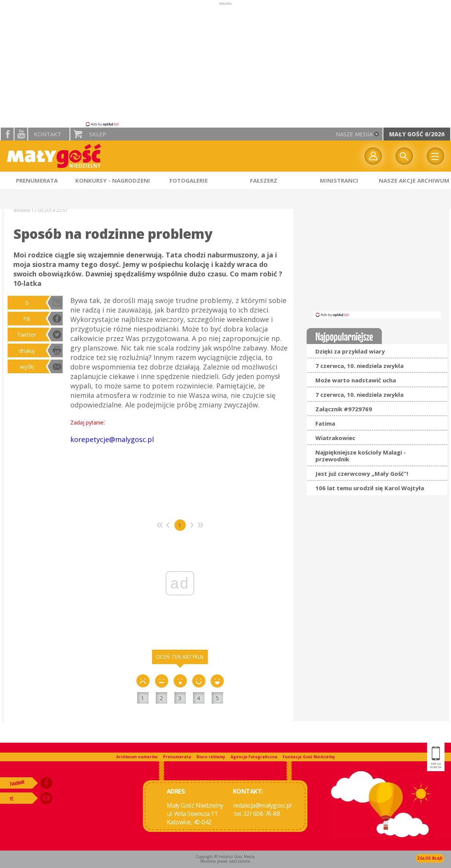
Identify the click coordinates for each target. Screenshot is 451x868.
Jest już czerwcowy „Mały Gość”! (362, 473)
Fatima (325, 423)
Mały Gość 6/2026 (417, 134)
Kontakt (47, 134)
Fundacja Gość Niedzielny (309, 757)
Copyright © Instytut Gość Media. (226, 857)
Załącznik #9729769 (344, 409)
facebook (7, 134)
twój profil (373, 156)
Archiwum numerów (137, 757)
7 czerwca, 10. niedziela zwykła (359, 366)
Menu (435, 156)
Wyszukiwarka (404, 156)
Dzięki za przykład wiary (350, 351)
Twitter (27, 335)
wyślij (27, 366)
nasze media (354, 134)
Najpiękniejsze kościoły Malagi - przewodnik (361, 456)
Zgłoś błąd (430, 858)
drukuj (27, 350)
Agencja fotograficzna (254, 757)
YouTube (21, 134)
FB (27, 319)
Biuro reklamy (211, 757)
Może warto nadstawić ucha (356, 380)
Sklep (98, 134)
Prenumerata (177, 757)
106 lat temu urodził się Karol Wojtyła (370, 488)
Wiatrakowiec (335, 438)
